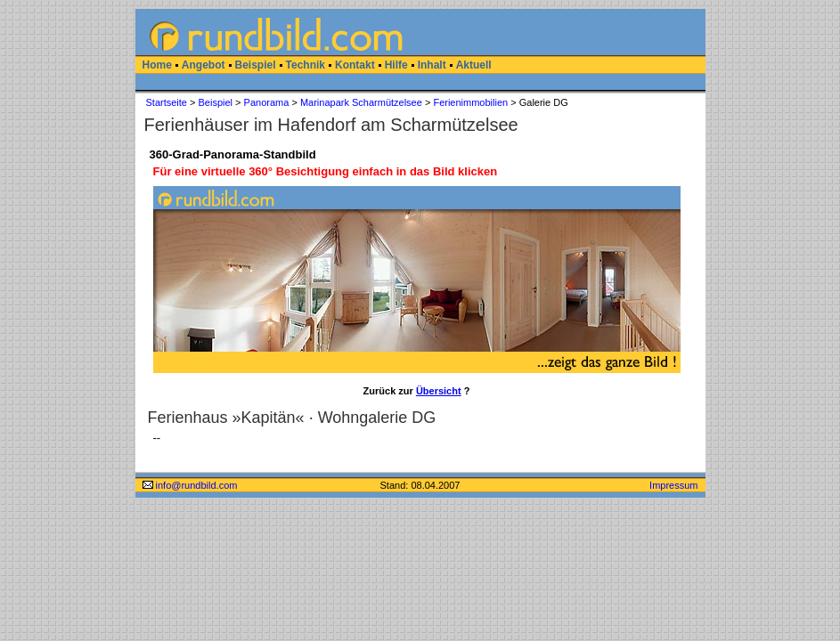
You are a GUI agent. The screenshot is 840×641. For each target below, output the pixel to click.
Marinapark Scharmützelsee (361, 102)
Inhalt (432, 65)
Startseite (167, 102)
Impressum (673, 485)
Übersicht (439, 391)
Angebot (204, 65)
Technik (306, 65)
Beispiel (256, 65)
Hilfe (396, 65)
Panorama (267, 102)
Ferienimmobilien (470, 102)
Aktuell (474, 65)
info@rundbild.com (190, 485)
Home (157, 65)
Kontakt (355, 65)
